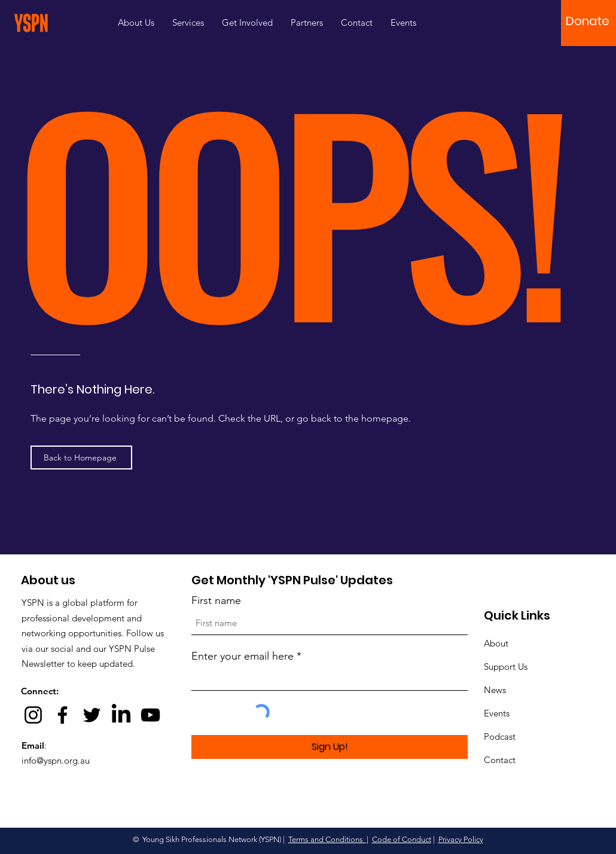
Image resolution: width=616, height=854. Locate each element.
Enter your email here (243, 656)
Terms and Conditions (327, 839)
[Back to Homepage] (81, 457)
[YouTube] (150, 715)
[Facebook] (62, 715)
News (495, 690)
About (496, 643)
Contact (500, 760)
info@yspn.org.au (56, 760)
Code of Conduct (402, 839)
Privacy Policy (461, 839)
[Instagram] (33, 715)
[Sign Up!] (330, 747)
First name (216, 600)
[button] (588, 21)
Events (497, 713)
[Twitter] (92, 715)
